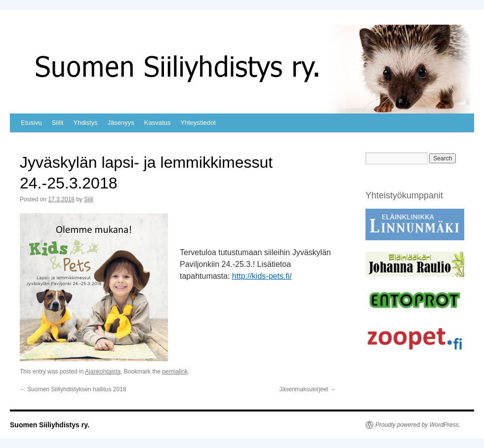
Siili (89, 199)
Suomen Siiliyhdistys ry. (50, 425)
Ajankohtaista (103, 372)
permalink (175, 372)
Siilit (58, 123)
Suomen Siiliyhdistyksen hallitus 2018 (73, 389)
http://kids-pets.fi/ (262, 276)
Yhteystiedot (198, 123)
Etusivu (31, 123)
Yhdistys (85, 123)
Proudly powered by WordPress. (418, 425)
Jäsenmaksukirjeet (307, 389)
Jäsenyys (121, 123)
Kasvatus (157, 123)
